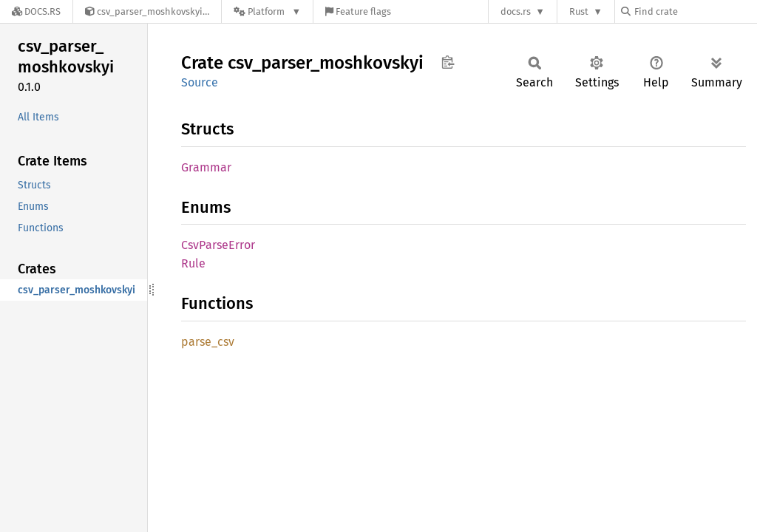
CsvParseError (218, 245)
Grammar (206, 167)
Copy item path (448, 62)
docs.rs (516, 11)
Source (200, 82)
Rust (579, 11)
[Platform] (267, 11)
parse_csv (208, 342)
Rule (193, 263)
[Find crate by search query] (695, 11)
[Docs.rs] (36, 11)
